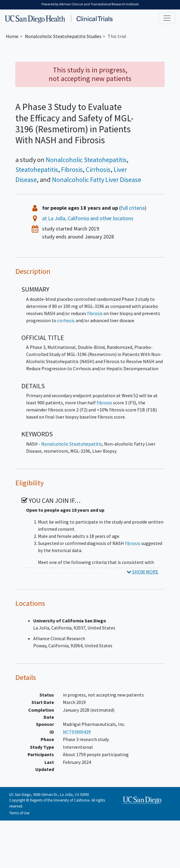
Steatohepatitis (37, 169)
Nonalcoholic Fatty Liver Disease (97, 179)
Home (12, 36)
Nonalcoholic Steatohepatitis (86, 160)
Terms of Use (19, 813)
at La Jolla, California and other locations (88, 218)
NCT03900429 (77, 732)
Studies (63, 36)
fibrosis (95, 313)
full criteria (133, 208)
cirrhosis (66, 320)
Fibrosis (72, 169)
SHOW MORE (142, 572)
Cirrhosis (98, 169)
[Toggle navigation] (167, 18)
